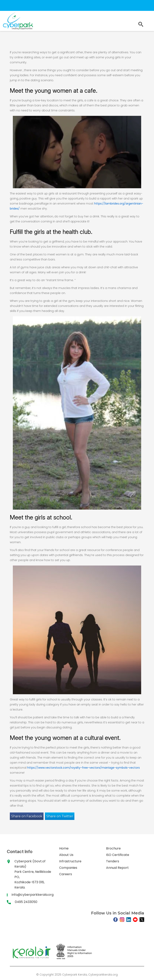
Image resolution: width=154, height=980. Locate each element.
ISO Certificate (118, 855)
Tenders (113, 861)
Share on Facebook (27, 816)
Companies (68, 868)
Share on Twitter (60, 816)
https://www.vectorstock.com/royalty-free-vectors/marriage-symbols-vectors (84, 768)
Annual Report (117, 868)
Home (64, 848)
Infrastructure (70, 861)
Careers (66, 874)
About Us (66, 855)
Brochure (113, 848)
